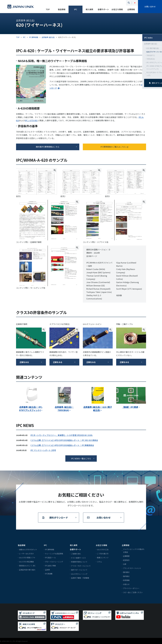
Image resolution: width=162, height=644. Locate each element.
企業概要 (126, 556)
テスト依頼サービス (78, 558)
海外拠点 (126, 576)
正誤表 (47, 570)
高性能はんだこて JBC (27, 566)
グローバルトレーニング (54, 562)
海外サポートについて (79, 570)
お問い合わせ (150, 7)
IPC (76, 9)
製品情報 (62, 9)
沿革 (125, 564)
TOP (48, 9)
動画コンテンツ (103, 558)
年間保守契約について (79, 562)
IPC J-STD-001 (31, 120)
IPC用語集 (49, 574)
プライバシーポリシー (131, 588)
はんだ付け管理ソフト (27, 558)
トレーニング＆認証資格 (54, 554)
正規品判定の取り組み (27, 570)
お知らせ (126, 584)
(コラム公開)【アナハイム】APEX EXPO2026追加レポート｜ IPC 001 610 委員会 (64, 440)
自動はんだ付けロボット (28, 549)
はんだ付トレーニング (79, 574)
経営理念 (126, 560)
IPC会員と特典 (50, 566)
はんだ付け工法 (103, 549)
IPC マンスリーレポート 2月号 (43, 450)
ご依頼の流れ (76, 554)
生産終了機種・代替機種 (80, 578)
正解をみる (24, 362)
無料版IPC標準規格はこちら (48, 147)
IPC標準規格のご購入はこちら (113, 147)
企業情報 (131, 9)
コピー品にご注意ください (133, 592)
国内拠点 (126, 572)
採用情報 (126, 580)
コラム (99, 562)
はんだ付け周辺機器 (26, 562)
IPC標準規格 (50, 549)
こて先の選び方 (103, 554)
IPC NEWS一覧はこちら (81, 458)
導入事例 (89, 9)
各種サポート (103, 9)
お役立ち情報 (117, 9)
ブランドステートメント (132, 568)
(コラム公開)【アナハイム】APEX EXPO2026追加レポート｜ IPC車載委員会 (62, 445)
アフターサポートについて (81, 566)
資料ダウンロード (59, 518)
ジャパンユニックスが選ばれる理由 (134, 551)
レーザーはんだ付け (26, 554)
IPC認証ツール (50, 558)
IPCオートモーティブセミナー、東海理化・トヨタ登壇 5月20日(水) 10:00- (62, 435)
